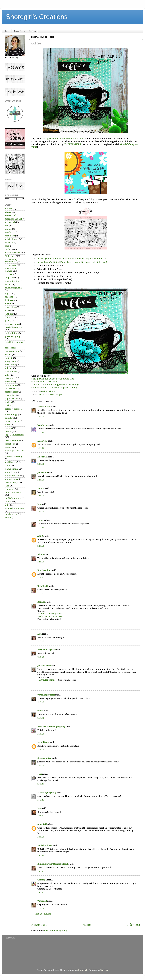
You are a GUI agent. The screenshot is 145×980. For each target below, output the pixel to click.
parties (8, 402)
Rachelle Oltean (45, 845)
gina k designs (12, 324)
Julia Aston (43, 473)
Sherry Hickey (44, 407)
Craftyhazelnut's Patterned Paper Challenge (55, 388)
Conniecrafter (44, 758)
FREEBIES (9, 317)
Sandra (41, 488)
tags (7, 486)
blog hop (9, 232)
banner (8, 229)
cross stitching (12, 281)
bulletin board (11, 239)
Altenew (9, 209)
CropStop (9, 278)
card (7, 246)
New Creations (44, 570)
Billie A (41, 554)
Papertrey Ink (11, 399)
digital (8, 294)
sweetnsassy (11, 482)
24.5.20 (41, 718)
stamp (8, 465)
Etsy (7, 310)
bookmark (10, 236)
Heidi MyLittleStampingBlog (51, 727)
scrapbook (10, 444)
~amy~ (41, 520)
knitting (9, 368)
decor (7, 284)
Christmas (10, 256)
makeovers (10, 378)
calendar (9, 243)
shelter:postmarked (14, 451)
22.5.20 (41, 416)
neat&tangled (11, 392)
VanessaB (42, 901)
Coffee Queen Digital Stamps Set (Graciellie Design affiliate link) (71, 259)
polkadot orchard (13, 409)
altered (8, 212)
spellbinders (11, 462)
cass (40, 774)
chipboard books (13, 253)
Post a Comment (43, 914)
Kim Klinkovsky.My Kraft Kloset (53, 864)
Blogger (104, 970)
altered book (11, 215)
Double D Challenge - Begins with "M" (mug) (55, 385)
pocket (8, 405)
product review (12, 421)
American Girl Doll (14, 219)
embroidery (10, 307)
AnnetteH (42, 824)
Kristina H (42, 457)
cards (41, 395)
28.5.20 (41, 837)
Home (7, 31)
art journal (10, 222)
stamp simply (11, 469)
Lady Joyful (43, 425)
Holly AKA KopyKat (47, 650)
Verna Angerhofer (46, 695)
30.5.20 (41, 892)
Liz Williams (43, 742)
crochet (8, 274)
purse (7, 425)
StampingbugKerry (47, 793)
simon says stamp (14, 456)
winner (8, 517)
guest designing (13, 337)
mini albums (11, 385)
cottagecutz (10, 265)
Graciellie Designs (54, 395)
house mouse (11, 348)
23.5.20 (41, 578)
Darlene (41, 602)
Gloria (40, 711)
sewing (8, 447)
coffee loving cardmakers (11, 261)
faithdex (9, 314)
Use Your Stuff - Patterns (44, 382)
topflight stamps (13, 498)
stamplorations (12, 476)
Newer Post (39, 925)
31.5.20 (41, 908)
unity (7, 505)
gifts (7, 321)
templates (10, 489)
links (7, 375)
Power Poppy (11, 414)
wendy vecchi (11, 514)
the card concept (13, 493)
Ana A (40, 536)
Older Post (133, 925)
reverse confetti (12, 441)
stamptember (11, 479)
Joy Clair (9, 358)
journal (8, 355)
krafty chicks (11, 372)
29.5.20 (41, 871)
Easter (8, 304)
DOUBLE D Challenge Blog (50, 614)
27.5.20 (41, 816)
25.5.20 (41, 784)
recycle (8, 432)
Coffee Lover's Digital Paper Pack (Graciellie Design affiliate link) (72, 262)
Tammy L (42, 880)
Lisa (39, 504)
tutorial (8, 502)
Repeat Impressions (14, 435)
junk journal (10, 361)
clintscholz (83, 970)
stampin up (10, 472)
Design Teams (19, 31)
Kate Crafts (10, 365)
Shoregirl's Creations (37, 17)
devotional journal (13, 288)
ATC (7, 226)
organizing (10, 395)
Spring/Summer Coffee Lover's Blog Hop (63, 139)
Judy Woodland (44, 666)
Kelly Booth (43, 586)
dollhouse (9, 300)
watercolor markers (14, 508)
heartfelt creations (14, 342)
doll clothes (10, 297)
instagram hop (12, 351)
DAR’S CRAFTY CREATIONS (50, 616)
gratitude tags (12, 333)
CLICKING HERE (72, 144)
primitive (9, 418)
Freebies (32, 31)
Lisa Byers (42, 441)
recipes (8, 428)
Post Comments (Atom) (56, 931)
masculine (10, 382)
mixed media (11, 389)
